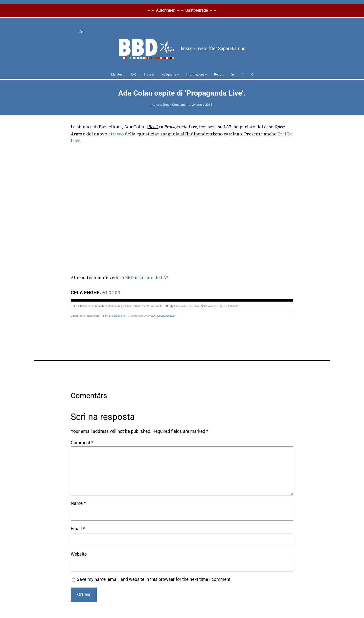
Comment (82, 443)
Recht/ (145, 306)
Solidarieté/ (156, 306)
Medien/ (113, 306)
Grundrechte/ (99, 306)
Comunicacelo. (166, 316)
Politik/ (136, 306)
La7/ (196, 306)
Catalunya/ (211, 306)
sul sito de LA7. (154, 277)
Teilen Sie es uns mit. (114, 316)
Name (78, 503)
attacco (116, 134)
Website (79, 554)
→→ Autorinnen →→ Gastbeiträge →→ (182, 10)
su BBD (127, 277)
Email (78, 528)
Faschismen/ (82, 306)
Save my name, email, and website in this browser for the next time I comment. (154, 579)
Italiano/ (233, 306)
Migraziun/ (125, 306)
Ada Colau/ (180, 306)
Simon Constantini (175, 105)
